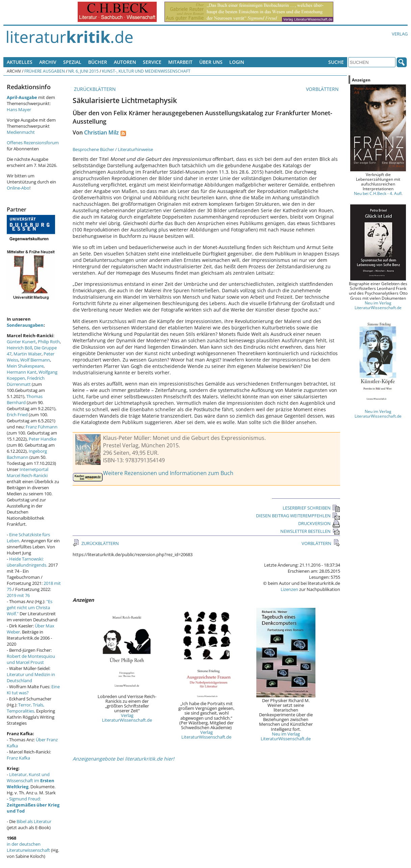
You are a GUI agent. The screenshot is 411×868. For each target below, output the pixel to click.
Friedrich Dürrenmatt (26, 381)
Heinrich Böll (19, 348)
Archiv (48, 62)
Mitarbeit (180, 62)
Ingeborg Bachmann (27, 454)
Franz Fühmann (42, 427)
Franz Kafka (18, 758)
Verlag (400, 34)
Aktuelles (20, 62)
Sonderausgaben (25, 325)
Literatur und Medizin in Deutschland (31, 677)
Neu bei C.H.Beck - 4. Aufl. (378, 193)
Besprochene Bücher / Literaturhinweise (113, 149)
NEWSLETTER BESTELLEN (310, 531)
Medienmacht (21, 132)
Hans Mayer (19, 109)
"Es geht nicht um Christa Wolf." (30, 607)
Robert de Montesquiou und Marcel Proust (31, 659)
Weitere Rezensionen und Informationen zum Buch (168, 473)
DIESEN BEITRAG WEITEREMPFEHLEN (298, 516)
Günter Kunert (21, 342)
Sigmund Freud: (33, 805)
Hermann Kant (22, 372)
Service (152, 62)
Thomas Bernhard (25, 399)
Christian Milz (101, 132)
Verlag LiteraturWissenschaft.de (127, 718)
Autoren (125, 62)
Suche (336, 62)
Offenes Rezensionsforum (33, 143)
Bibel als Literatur (34, 821)
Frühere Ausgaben (45, 71)
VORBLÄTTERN (323, 89)
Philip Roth (49, 342)
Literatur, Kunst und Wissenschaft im (31, 780)
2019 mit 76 (18, 595)
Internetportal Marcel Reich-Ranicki (28, 472)
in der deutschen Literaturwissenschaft (28, 847)
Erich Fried (17, 415)
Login (237, 62)
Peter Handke (43, 439)
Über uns (211, 62)
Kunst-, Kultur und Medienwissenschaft (146, 71)
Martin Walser (28, 354)
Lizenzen (289, 589)
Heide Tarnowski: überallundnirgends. (27, 562)
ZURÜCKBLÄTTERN (94, 89)
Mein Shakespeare (25, 366)
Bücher (98, 62)
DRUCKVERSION (319, 523)
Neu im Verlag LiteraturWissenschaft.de (286, 736)
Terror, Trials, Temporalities (25, 708)
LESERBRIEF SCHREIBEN (311, 508)
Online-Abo (18, 188)
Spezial (72, 62)
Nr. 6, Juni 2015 (83, 71)
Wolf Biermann (35, 360)
